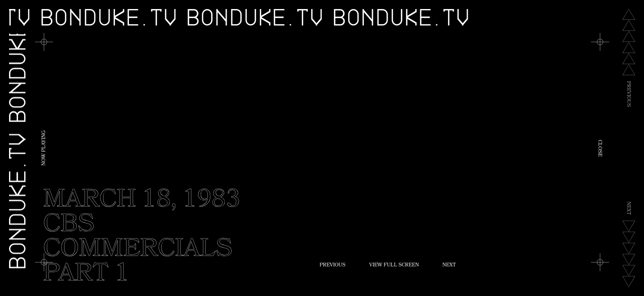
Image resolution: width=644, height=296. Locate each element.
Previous (332, 266)
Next (449, 266)
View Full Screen (394, 266)
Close (599, 148)
